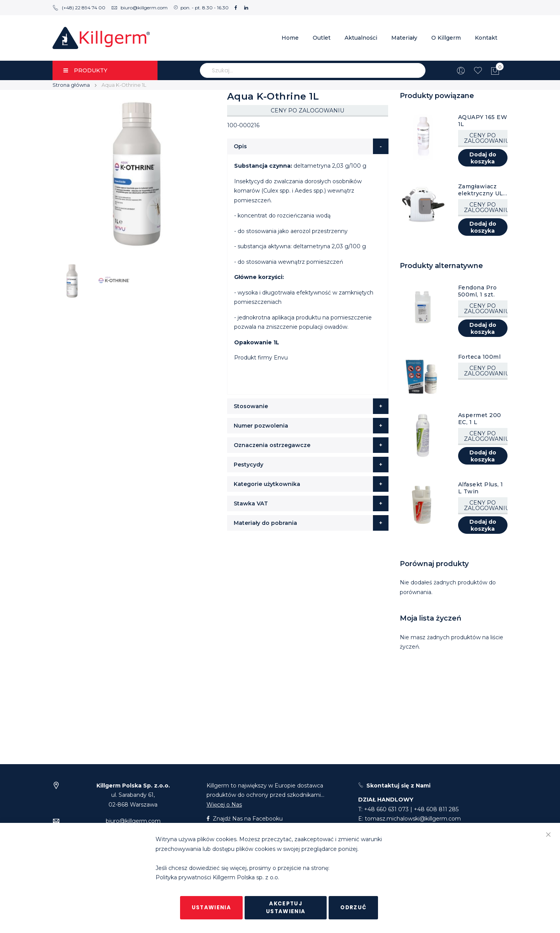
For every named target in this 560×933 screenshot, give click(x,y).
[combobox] (313, 70)
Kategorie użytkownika (267, 484)
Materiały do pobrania (265, 523)
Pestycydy (248, 465)
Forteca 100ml (479, 357)
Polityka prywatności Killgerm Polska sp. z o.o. (217, 878)
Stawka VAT (251, 503)
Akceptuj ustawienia (286, 908)
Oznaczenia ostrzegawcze (272, 445)
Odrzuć (353, 908)
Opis (240, 146)
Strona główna (71, 85)
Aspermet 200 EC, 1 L (480, 419)
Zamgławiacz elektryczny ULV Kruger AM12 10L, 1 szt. (483, 190)
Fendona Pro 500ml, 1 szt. (478, 291)
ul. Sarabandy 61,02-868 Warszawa (133, 795)
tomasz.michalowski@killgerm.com (413, 819)
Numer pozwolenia (261, 426)
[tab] (308, 146)
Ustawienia (212, 908)
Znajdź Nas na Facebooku (245, 819)
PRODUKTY (85, 70)
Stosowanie (251, 406)
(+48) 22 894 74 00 (79, 8)
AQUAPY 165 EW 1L (483, 121)
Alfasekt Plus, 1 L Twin (481, 488)
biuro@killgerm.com (139, 8)
